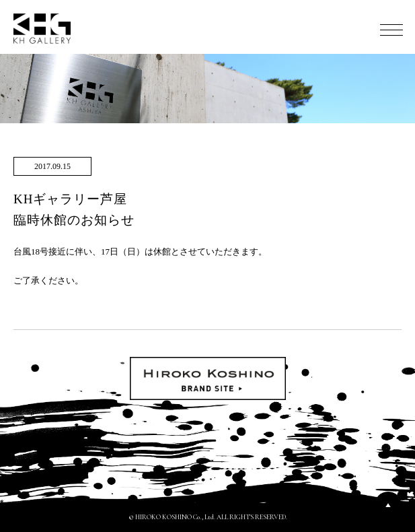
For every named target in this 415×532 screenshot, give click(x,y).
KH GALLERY (42, 29)
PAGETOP (388, 505)
